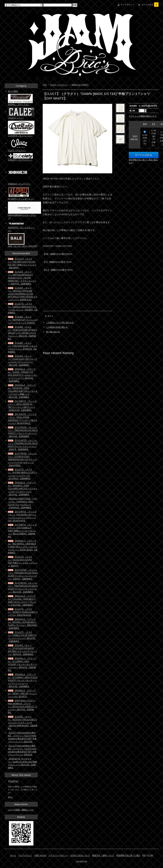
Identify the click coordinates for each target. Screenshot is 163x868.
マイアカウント (128, 5)
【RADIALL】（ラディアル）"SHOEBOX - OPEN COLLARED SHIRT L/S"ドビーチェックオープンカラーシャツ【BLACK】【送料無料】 (23, 488)
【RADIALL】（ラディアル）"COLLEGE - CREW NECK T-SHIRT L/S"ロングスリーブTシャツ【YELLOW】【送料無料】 (22, 600)
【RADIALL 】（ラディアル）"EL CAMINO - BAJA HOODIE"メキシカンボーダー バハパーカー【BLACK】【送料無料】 (22, 664)
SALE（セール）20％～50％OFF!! (23, 246)
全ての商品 (13, 91)
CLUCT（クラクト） (59, 85)
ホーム (13, 855)
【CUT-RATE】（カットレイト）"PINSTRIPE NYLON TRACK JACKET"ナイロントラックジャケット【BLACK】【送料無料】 (23, 587)
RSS (144, 855)
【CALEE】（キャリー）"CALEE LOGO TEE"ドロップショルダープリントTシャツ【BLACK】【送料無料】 (23, 360)
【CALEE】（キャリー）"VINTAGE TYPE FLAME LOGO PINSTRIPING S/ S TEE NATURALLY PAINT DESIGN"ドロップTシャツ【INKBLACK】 (23, 294)
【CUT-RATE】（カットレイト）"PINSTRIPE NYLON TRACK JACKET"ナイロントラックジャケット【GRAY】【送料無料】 (23, 574)
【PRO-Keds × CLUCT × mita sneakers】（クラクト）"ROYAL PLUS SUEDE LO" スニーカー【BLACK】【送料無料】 (23, 706)
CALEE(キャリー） (16, 118)
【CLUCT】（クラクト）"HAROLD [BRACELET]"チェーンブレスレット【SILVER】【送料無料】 (23, 308)
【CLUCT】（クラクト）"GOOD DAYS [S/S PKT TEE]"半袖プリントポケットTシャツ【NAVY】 (23, 561)
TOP (45, 85)
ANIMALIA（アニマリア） (19, 184)
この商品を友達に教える (57, 327)
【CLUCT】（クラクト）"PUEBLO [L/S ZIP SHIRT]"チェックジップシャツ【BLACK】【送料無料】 (22, 637)
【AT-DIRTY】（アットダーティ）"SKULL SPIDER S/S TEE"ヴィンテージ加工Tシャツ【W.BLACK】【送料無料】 (22, 406)
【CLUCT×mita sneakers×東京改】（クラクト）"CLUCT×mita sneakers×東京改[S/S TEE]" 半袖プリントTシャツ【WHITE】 (22, 750)
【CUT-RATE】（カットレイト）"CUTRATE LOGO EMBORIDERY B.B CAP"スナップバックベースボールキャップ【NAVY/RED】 (23, 459)
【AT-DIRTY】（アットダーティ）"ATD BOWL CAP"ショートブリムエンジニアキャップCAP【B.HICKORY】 (22, 516)
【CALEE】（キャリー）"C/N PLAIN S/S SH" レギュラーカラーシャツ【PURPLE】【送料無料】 (23, 347)
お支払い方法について (80, 855)
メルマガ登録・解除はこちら (21, 810)
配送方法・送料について (103, 855)
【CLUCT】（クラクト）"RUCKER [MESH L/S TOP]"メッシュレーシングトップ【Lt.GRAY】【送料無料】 (23, 474)
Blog (10, 797)
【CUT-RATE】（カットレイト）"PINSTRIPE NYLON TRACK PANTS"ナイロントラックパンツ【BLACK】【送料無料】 (23, 432)
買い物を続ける (53, 332)
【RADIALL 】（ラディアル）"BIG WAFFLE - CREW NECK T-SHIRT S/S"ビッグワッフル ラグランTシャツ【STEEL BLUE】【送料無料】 (23, 547)
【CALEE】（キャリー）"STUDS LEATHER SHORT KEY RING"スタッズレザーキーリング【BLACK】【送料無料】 (23, 650)
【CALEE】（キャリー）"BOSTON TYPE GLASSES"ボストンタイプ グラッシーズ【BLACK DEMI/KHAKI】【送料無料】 (23, 723)
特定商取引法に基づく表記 (128, 855)
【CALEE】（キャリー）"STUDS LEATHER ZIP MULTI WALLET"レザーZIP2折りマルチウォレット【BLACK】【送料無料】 (23, 333)
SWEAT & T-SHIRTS (80, 85)
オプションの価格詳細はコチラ (143, 116)
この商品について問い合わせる (60, 322)
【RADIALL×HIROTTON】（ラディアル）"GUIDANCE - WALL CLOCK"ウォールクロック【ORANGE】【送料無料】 (23, 503)
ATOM (150, 855)
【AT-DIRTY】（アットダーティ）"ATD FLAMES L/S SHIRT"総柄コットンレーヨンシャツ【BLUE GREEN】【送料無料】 (22, 531)
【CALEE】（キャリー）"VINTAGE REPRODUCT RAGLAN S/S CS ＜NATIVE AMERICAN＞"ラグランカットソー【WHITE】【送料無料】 (22, 278)
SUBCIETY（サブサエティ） (20, 160)
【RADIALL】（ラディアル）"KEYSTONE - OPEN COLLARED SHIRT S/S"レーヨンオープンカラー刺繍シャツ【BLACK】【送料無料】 (23, 391)
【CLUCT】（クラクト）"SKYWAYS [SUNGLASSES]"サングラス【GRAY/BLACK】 (23, 612)
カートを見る (150, 5)
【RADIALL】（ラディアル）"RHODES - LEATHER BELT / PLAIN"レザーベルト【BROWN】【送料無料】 (23, 624)
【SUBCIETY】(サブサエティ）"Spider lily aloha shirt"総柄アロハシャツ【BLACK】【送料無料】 (23, 763)
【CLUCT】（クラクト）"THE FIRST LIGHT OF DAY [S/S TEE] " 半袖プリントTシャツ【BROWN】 (22, 263)
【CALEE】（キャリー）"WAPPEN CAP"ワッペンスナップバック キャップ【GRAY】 (23, 320)
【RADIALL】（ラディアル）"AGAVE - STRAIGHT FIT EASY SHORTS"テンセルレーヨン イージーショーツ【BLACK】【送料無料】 (23, 375)
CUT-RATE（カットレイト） (21, 136)
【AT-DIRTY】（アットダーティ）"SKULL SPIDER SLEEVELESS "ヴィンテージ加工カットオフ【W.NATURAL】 (23, 419)
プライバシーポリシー (58, 855)
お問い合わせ (40, 855)
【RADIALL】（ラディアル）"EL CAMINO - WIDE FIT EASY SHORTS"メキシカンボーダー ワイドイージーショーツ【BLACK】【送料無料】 (23, 680)
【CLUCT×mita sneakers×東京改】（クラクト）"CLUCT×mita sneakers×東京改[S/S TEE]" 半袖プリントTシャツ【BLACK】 (22, 737)
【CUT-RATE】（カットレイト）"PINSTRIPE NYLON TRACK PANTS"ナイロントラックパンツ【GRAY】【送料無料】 (23, 445)
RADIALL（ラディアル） (19, 104)
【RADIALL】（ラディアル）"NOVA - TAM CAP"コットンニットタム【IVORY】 (23, 693)
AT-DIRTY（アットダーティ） (21, 199)
